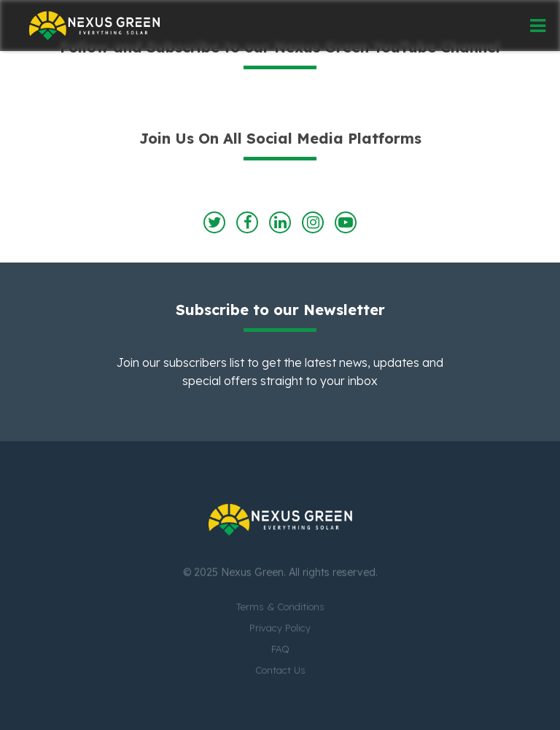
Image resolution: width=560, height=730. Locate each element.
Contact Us (280, 671)
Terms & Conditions (280, 607)
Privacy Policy (280, 629)
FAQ (280, 650)
